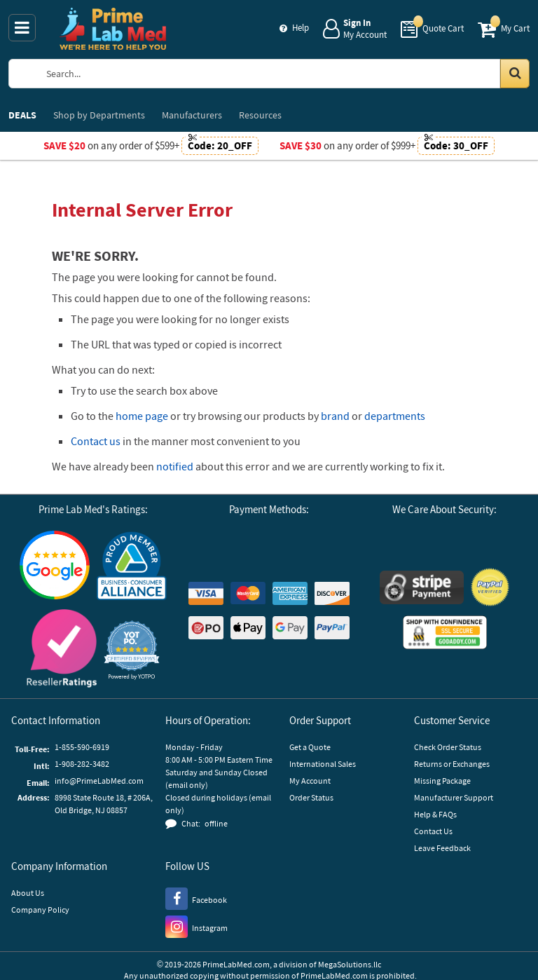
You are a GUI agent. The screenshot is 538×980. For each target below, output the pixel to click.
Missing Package (442, 781)
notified (175, 466)
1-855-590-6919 (82, 747)
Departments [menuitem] (99, 115)
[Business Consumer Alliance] (132, 567)
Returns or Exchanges (452, 764)
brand (335, 416)
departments (395, 416)
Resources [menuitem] (260, 115)
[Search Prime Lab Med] (283, 74)
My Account (310, 781)
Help (301, 28)
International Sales (323, 764)
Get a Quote (310, 747)
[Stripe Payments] (422, 589)
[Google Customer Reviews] (55, 567)
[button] (132, 650)
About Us (28, 893)
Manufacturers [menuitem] (192, 115)
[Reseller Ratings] (62, 650)
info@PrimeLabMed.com (99, 781)
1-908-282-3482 (82, 764)
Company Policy (40, 910)
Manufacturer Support (454, 797)
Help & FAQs (435, 814)
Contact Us (433, 831)
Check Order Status (448, 747)
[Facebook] (196, 898)
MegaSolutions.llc (350, 964)
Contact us (96, 441)
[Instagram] (196, 926)
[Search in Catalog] (515, 74)
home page (142, 416)
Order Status (311, 797)
